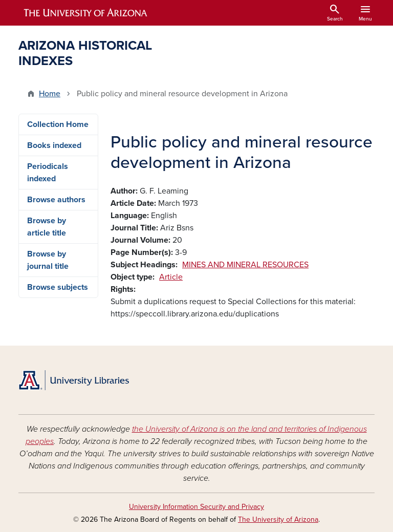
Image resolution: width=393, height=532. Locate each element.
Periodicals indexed (48, 173)
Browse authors (56, 200)
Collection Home (58, 124)
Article (171, 277)
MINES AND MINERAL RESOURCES (245, 265)
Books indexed (54, 145)
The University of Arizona (278, 519)
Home (50, 94)
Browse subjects (58, 287)
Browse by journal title (48, 260)
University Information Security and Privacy (196, 507)
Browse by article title (47, 227)
